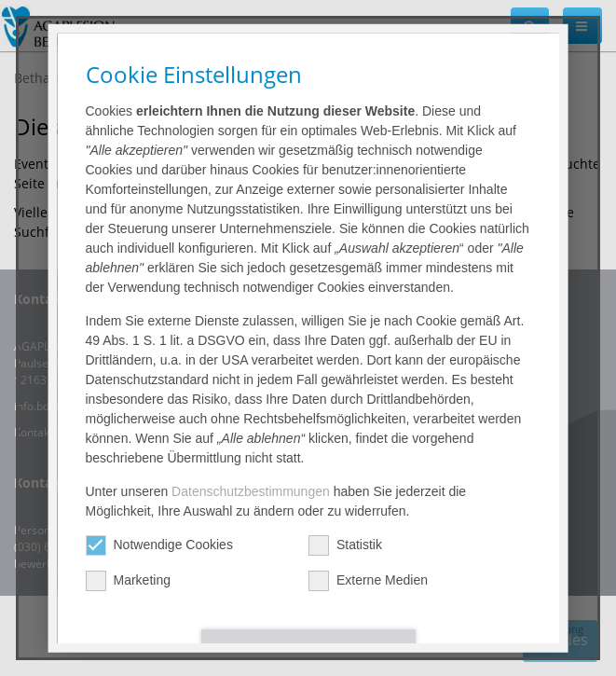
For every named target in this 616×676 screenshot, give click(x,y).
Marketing (127, 580)
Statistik (344, 545)
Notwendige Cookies (158, 545)
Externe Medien (367, 580)
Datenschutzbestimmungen (251, 491)
